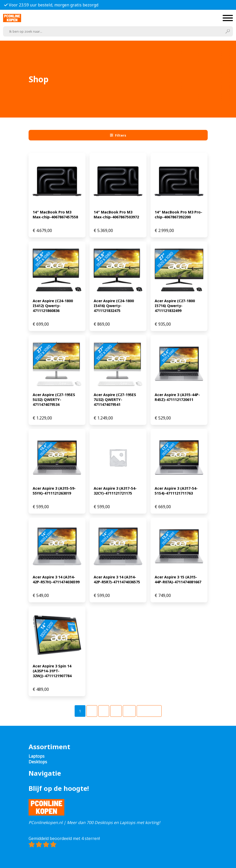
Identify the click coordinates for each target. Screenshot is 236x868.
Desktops (38, 762)
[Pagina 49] (129, 711)
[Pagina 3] (104, 711)
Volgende (149, 711)
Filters (118, 135)
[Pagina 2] (92, 711)
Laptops (37, 756)
